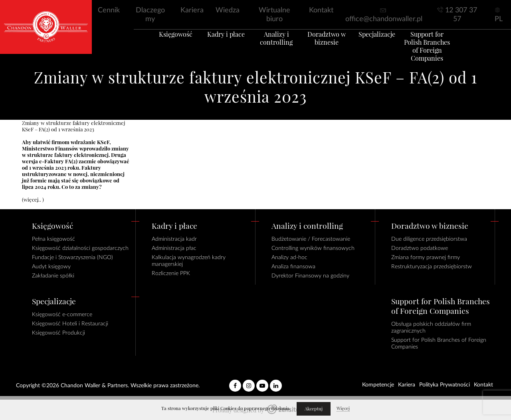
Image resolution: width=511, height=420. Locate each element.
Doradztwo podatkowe (420, 248)
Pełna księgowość (53, 239)
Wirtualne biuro (274, 15)
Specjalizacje (386, 44)
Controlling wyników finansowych (313, 248)
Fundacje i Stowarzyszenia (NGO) (72, 258)
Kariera (192, 10)
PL (499, 19)
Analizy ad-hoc (289, 258)
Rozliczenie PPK (171, 273)
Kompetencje (378, 385)
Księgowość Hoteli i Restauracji (70, 324)
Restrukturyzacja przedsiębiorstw (432, 267)
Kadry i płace (217, 44)
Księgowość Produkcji (58, 333)
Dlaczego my (150, 15)
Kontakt (321, 10)
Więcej (343, 408)
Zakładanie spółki (53, 276)
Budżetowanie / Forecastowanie (311, 239)
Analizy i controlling (273, 48)
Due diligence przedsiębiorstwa (429, 239)
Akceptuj (314, 409)
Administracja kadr (174, 239)
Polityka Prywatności (445, 385)
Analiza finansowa (293, 267)
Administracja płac (174, 248)
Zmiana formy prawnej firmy (426, 258)
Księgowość (160, 44)
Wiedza (228, 10)
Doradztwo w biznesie (330, 48)
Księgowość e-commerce (62, 315)
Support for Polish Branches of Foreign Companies (443, 52)
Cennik (109, 10)
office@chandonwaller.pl (384, 19)
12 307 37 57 (461, 15)
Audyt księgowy (51, 267)
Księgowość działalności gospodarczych (80, 248)
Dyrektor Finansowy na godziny (310, 276)
